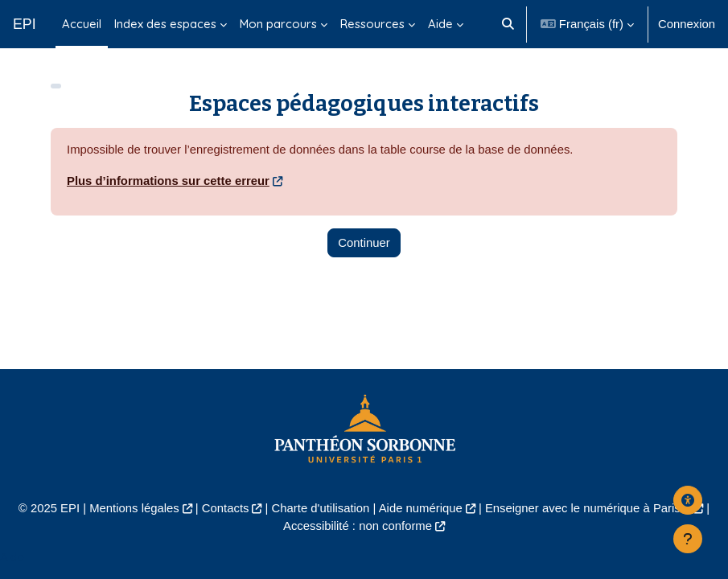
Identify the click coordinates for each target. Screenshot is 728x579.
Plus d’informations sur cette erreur (168, 181)
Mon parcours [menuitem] (278, 24)
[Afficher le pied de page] (688, 539)
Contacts (226, 508)
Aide (12, 557)
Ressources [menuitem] (372, 24)
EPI (25, 24)
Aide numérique (421, 508)
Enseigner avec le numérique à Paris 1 (588, 508)
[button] (509, 24)
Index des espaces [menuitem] (165, 24)
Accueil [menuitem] (82, 24)
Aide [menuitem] (440, 24)
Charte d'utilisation (321, 508)
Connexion (687, 24)
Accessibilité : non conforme (358, 526)
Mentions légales (134, 508)
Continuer (364, 243)
